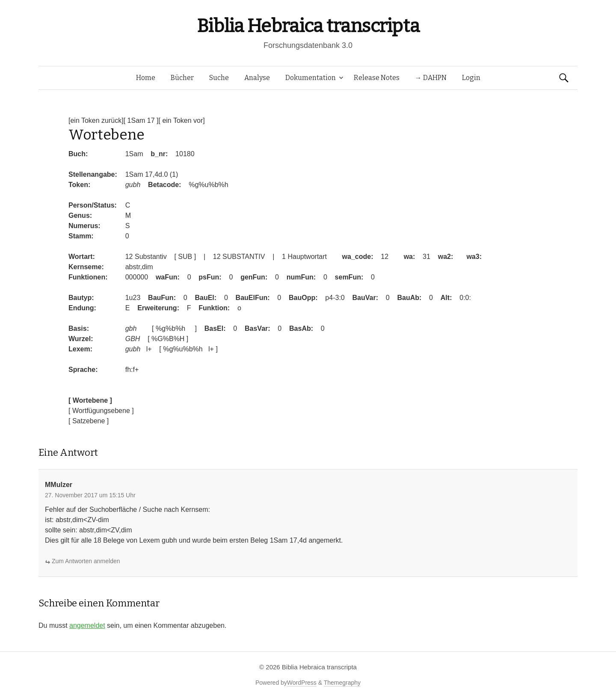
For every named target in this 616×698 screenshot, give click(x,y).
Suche (219, 78)
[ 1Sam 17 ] (141, 120)
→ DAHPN (431, 78)
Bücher (182, 78)
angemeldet (87, 625)
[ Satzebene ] (89, 421)
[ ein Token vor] (182, 120)
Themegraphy (342, 683)
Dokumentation (311, 78)
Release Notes (377, 78)
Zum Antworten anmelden (86, 561)
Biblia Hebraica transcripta (308, 26)
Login (471, 78)
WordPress (302, 683)
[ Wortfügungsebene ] (101, 411)
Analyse (257, 78)
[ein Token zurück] (96, 120)
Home (146, 78)
